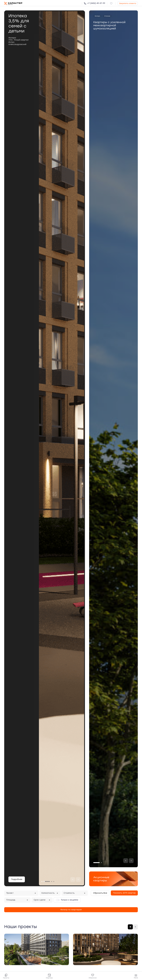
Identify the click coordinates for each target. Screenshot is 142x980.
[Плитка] (130, 927)
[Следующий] (78, 880)
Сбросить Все (100, 893)
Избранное (93, 976)
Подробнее (17, 879)
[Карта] (135, 927)
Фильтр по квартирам (71, 910)
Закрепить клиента (128, 3)
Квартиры (49, 976)
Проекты (6, 976)
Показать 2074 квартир (124, 893)
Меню (136, 976)
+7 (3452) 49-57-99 (95, 3)
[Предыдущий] (73, 880)
